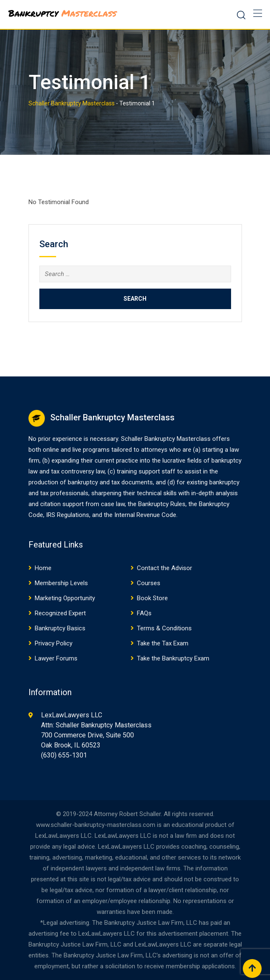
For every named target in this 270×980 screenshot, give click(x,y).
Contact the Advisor (165, 568)
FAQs (144, 613)
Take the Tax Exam (163, 643)
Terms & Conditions (164, 628)
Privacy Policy (54, 643)
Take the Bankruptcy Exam (173, 658)
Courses (149, 583)
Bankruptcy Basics (60, 628)
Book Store (152, 598)
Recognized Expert (60, 613)
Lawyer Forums (56, 658)
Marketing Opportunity (65, 598)
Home (43, 568)
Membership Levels (61, 583)
